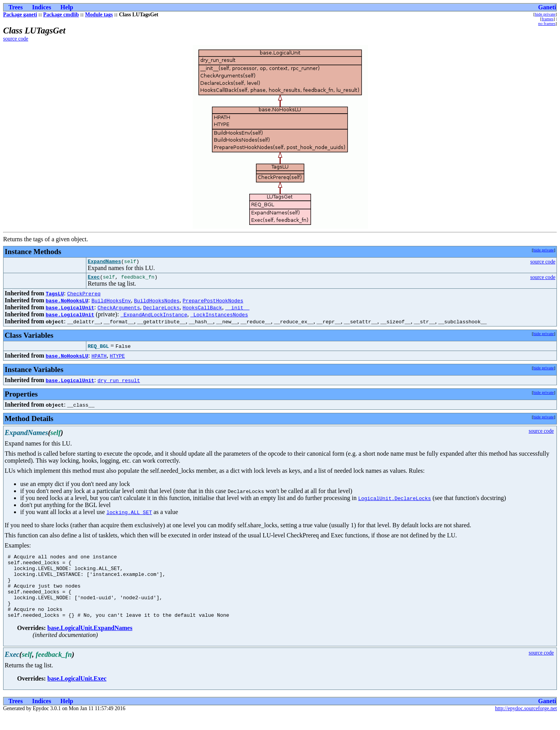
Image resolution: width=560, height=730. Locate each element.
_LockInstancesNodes (219, 317)
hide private (545, 14)
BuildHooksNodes (157, 303)
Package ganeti (20, 15)
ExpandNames (104, 262)
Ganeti (547, 7)
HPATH (99, 358)
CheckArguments (119, 310)
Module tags (99, 15)
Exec (94, 279)
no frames (547, 23)
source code (16, 39)
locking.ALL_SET (129, 514)
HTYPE (117, 358)
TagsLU (55, 296)
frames (548, 19)
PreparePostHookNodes (213, 303)
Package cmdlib (61, 15)
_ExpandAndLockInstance (154, 317)
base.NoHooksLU (67, 303)
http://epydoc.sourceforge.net (526, 724)
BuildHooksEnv (111, 303)
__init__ (237, 310)
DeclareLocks (161, 310)
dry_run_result (119, 383)
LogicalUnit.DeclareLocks (395, 500)
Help (67, 7)
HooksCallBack (202, 310)
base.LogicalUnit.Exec (77, 694)
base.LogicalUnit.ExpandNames (90, 643)
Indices (41, 7)
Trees (16, 7)
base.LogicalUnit (70, 310)
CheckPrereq (84, 296)
